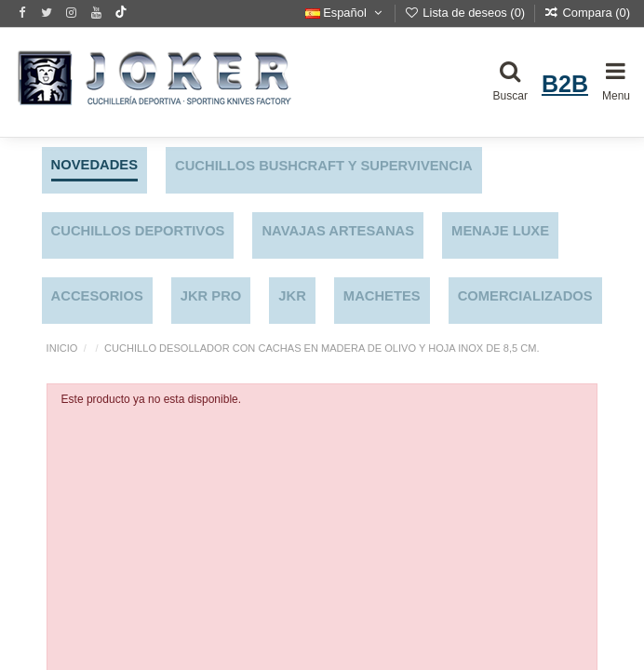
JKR (292, 296)
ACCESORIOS (97, 296)
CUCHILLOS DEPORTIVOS (138, 231)
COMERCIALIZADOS (525, 296)
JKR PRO (211, 296)
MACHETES (382, 296)
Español (345, 13)
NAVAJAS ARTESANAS (338, 231)
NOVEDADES (94, 165)
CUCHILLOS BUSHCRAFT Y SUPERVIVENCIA (324, 166)
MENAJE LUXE (500, 231)
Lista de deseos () (466, 13)
